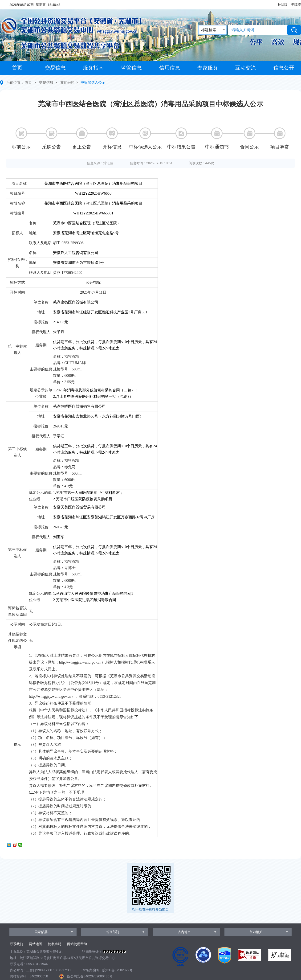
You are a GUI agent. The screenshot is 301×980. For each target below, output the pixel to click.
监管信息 (131, 68)
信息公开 (284, 68)
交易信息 (55, 68)
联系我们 (16, 944)
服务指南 (93, 68)
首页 (17, 68)
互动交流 (246, 68)
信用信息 (170, 68)
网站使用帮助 (77, 944)
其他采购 (67, 82)
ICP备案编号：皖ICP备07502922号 (107, 970)
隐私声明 (55, 944)
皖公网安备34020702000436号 (90, 976)
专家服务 (208, 68)
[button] (283, 5)
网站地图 (36, 944)
